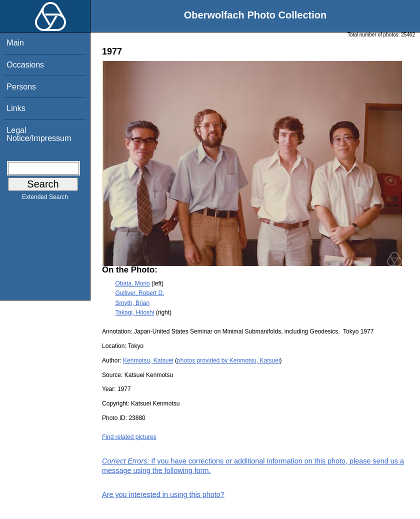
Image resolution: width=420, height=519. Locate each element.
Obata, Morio (132, 283)
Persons (21, 87)
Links (16, 108)
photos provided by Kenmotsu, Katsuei (228, 360)
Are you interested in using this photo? (163, 494)
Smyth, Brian (132, 303)
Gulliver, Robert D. (139, 293)
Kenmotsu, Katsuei (148, 360)
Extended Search (45, 199)
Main (15, 43)
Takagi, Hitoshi (134, 312)
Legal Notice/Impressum (39, 134)
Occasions (25, 65)
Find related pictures (129, 437)
